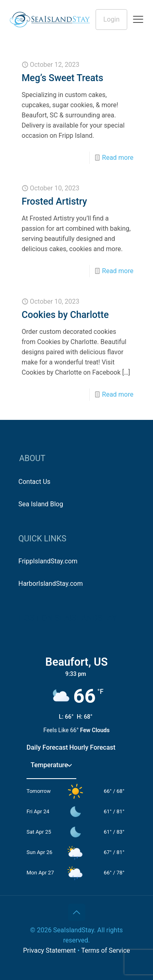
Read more (118, 158)
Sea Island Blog (41, 504)
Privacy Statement (49, 950)
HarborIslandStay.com (51, 584)
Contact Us (34, 482)
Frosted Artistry (54, 202)
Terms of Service (106, 950)
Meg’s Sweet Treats (62, 78)
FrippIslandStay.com (48, 561)
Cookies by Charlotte (65, 315)
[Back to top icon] (77, 912)
